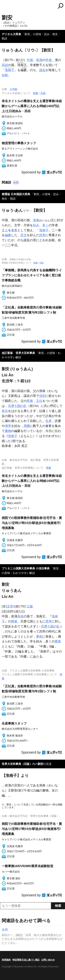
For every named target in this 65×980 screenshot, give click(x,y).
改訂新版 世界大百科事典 (18, 353)
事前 (39, 637)
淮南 (36, 220)
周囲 (27, 426)
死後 (30, 401)
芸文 (24, 235)
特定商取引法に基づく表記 (26, 960)
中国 (30, 60)
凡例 (43, 93)
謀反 (42, 70)
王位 (39, 401)
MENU (4, 6)
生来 (49, 421)
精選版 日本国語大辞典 (16, 194)
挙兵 (5, 411)
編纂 (8, 235)
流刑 (42, 396)
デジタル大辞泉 (11, 34)
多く (45, 225)
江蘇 (30, 606)
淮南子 (44, 230)
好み (36, 225)
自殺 (5, 75)
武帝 (42, 235)
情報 (36, 93)
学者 (49, 60)
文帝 (10, 606)
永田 (16, 183)
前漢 (39, 60)
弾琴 (8, 426)
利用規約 (6, 960)
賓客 (58, 641)
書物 (8, 431)
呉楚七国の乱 (17, 406)
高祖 (5, 65)
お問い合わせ (48, 960)
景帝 (49, 621)
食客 (14, 230)
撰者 (14, 621)
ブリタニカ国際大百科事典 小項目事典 (26, 568)
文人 (5, 230)
